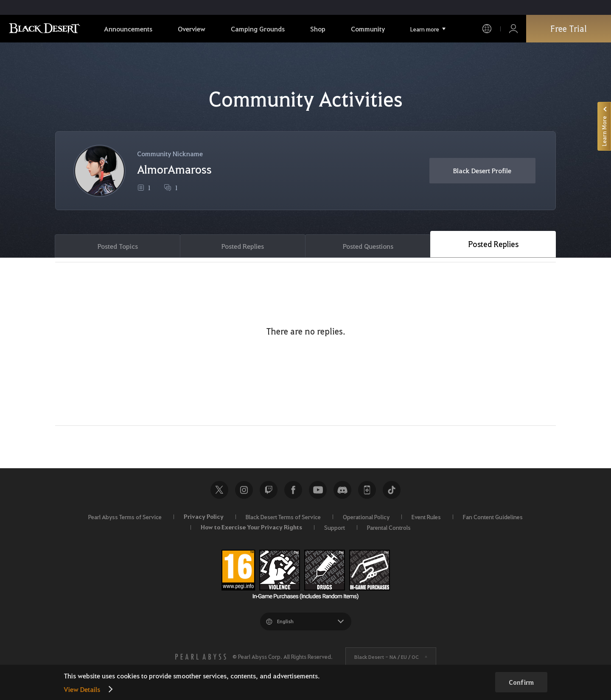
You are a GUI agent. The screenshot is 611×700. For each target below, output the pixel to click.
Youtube (318, 490)
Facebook (293, 490)
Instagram (244, 490)
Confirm (521, 682)
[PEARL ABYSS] (201, 657)
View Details (82, 689)
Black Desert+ (367, 490)
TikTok (392, 490)
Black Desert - (387, 657)
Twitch (269, 490)
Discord (342, 490)
